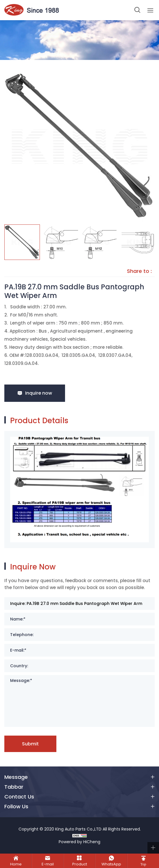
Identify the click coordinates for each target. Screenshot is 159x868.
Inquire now (39, 393)
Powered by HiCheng (79, 842)
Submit (30, 744)
